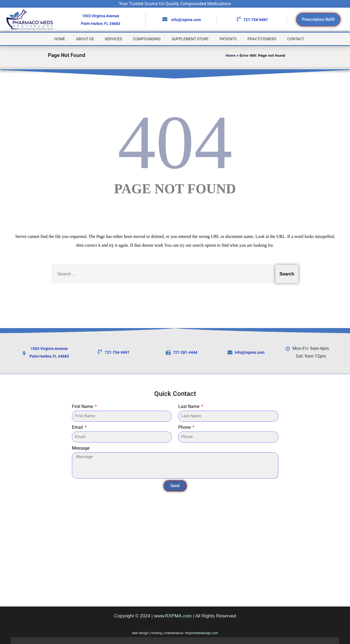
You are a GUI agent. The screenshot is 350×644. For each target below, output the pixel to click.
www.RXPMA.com (173, 616)
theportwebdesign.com (202, 633)
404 (175, 142)
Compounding (147, 39)
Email (78, 427)
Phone (185, 427)
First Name (83, 406)
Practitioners (262, 39)
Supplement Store (190, 39)
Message (81, 448)
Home (60, 39)
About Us (85, 39)
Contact (296, 39)
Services (113, 39)
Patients (228, 39)
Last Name (189, 406)
